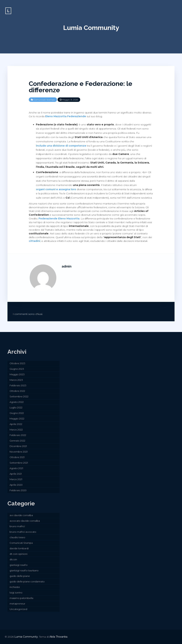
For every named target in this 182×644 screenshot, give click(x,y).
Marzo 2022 (16, 430)
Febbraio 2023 (18, 385)
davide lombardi (19, 548)
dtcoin (13, 559)
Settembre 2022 (19, 396)
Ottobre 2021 (17, 457)
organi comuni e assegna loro (56, 189)
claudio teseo (17, 537)
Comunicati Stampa (44, 100)
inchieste (15, 587)
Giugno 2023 (17, 369)
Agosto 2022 (17, 402)
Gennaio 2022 (17, 441)
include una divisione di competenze (61, 146)
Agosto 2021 (16, 468)
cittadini (34, 241)
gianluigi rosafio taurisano (24, 570)
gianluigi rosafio (19, 565)
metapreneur (17, 604)
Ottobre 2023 (17, 363)
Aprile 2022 (16, 424)
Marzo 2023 (16, 380)
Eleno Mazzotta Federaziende (66, 116)
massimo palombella (21, 598)
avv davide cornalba (21, 515)
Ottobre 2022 (17, 391)
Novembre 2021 (19, 452)
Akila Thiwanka (58, 637)
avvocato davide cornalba (25, 521)
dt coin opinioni (18, 554)
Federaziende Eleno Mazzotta (59, 219)
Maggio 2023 (17, 374)
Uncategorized (18, 609)
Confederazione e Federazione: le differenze (81, 87)
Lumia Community (91, 28)
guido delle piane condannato (27, 581)
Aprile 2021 (16, 474)
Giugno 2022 (17, 413)
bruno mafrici (17, 526)
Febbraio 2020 (18, 490)
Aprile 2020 (16, 485)
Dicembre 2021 (18, 446)
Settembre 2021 (19, 463)
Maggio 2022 (17, 419)
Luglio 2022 (16, 407)
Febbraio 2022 (18, 435)
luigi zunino (16, 593)
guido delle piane (20, 576)
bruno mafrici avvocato (23, 532)
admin (67, 266)
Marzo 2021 (16, 479)
